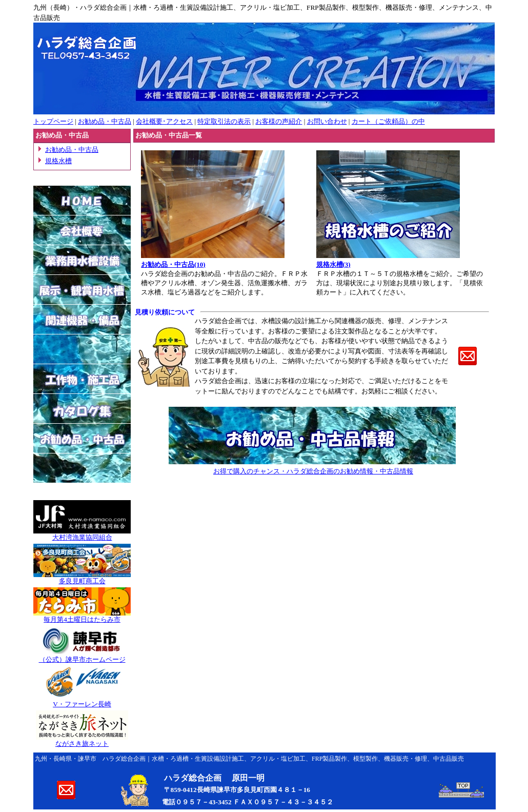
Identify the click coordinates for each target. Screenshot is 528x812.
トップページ (53, 121)
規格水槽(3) (333, 264)
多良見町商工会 (82, 581)
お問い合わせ (327, 121)
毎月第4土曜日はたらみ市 (82, 619)
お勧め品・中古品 (105, 121)
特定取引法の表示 (224, 121)
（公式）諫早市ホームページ (82, 659)
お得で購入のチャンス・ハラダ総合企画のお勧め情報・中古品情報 (313, 471)
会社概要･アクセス (164, 121)
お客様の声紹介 (279, 121)
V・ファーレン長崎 (82, 704)
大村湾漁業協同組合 (82, 537)
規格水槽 (58, 161)
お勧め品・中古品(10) (173, 264)
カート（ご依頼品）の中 (388, 121)
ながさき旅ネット (82, 744)
